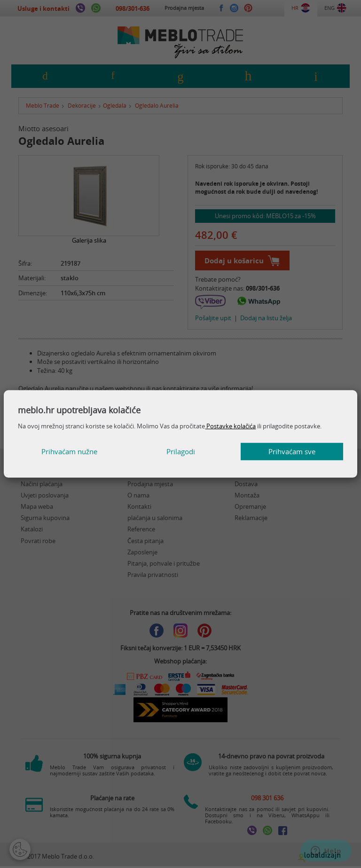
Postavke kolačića (230, 426)
